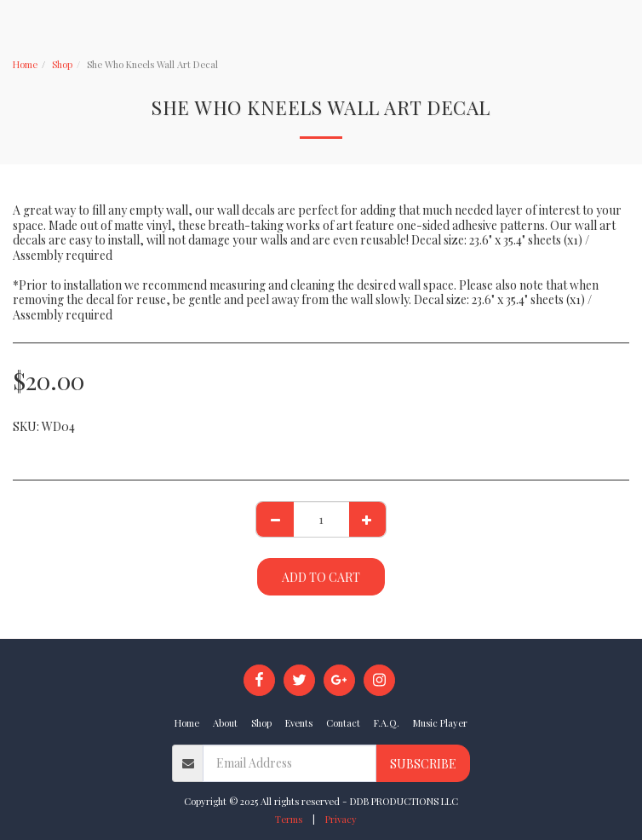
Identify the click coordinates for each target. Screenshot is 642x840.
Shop (62, 64)
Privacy (341, 819)
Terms (289, 819)
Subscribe (423, 764)
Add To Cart (321, 577)
